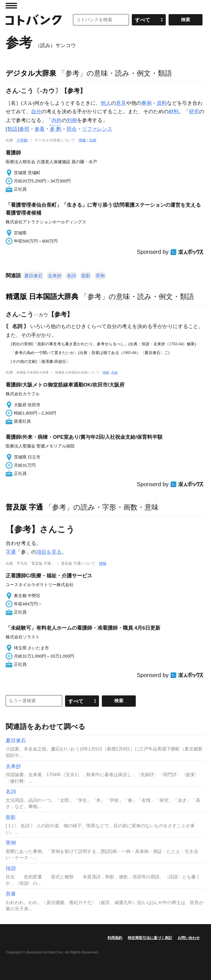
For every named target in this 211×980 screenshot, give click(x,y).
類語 (12, 129)
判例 (72, 120)
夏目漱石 (33, 276)
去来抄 (55, 276)
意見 (121, 103)
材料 (174, 112)
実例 (100, 276)
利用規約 (115, 938)
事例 (147, 103)
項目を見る (49, 552)
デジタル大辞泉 (31, 73)
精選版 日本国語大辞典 (42, 296)
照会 (72, 129)
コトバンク (34, 20)
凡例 (92, 140)
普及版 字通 (24, 507)
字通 (11, 552)
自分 (36, 112)
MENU (11, 6)
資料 (162, 103)
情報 (82, 140)
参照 (24, 129)
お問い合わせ (189, 938)
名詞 (71, 276)
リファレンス (97, 129)
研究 (194, 112)
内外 (57, 120)
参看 (40, 129)
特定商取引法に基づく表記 (150, 938)
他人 (106, 103)
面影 (86, 276)
